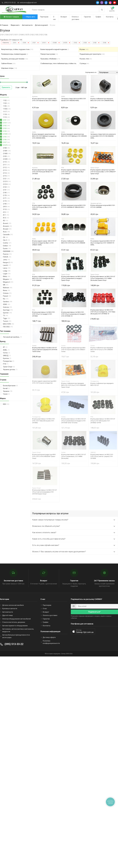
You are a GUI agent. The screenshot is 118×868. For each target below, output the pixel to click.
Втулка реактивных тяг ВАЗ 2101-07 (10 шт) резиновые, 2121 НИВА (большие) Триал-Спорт (103, 278)
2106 (104, 43)
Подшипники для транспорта (92, 54)
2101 (15, 43)
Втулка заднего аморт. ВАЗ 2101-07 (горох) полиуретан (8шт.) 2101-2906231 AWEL (44, 243)
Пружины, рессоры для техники (15, 59)
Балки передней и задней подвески (55, 49)
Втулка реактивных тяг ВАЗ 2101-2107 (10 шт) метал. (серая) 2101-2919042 (102, 456)
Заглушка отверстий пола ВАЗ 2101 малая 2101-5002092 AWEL (74, 100)
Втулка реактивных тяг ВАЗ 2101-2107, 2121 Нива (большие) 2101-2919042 (44, 421)
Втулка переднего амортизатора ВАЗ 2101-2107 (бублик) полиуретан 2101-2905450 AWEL (44, 136)
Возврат (64, 17)
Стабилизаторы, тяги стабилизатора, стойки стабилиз (60, 63)
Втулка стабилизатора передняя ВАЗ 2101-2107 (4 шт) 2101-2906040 (73, 242)
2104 (24, 43)
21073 (65, 43)
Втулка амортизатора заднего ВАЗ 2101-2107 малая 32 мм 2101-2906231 (45, 100)
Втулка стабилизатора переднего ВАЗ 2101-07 (102, 384)
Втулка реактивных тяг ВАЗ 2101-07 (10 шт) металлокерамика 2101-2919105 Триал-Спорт (44, 492)
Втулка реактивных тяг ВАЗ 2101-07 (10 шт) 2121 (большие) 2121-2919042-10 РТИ (103, 421)
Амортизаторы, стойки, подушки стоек (17, 49)
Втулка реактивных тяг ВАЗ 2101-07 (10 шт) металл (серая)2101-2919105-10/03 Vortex (45, 350)
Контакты (110, 17)
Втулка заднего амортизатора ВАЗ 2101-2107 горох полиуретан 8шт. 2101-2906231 (73, 172)
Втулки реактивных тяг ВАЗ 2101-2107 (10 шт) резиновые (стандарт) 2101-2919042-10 (73, 314)
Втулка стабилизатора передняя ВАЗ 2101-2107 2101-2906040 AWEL (102, 100)
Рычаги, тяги (86, 59)
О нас (54, 18)
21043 (55, 43)
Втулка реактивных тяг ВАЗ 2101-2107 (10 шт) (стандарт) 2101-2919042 (44, 314)
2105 (85, 43)
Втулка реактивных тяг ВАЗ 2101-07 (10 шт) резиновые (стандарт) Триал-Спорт (74, 278)
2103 (95, 43)
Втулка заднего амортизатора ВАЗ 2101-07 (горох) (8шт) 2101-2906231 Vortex (73, 350)
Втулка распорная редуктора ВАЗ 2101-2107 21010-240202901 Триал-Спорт (44, 456)
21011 (44, 43)
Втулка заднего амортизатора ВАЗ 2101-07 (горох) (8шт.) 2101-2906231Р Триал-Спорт (103, 172)
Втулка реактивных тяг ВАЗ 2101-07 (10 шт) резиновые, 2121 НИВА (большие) (74, 456)
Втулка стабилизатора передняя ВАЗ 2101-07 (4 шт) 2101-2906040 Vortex (102, 350)
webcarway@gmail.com (28, 3)
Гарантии (87, 17)
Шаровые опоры (9, 68)
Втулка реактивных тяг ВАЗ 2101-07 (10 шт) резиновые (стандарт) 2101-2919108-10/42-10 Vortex (74, 421)
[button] (83, 631)
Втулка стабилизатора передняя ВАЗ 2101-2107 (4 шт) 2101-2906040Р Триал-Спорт (74, 385)
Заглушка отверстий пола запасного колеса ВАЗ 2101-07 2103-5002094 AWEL (103, 136)
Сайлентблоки (8, 63)
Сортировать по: (91, 72)
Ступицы (84, 63)
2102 (75, 43)
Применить (6, 87)
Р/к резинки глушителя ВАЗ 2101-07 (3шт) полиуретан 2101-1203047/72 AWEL (103, 243)
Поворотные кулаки (49, 54)
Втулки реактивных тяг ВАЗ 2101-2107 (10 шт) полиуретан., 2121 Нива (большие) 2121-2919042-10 (103, 312)
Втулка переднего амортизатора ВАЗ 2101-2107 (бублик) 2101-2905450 (74, 135)
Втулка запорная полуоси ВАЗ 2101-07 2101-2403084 (103, 206)
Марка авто (30, 17)
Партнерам (44, 17)
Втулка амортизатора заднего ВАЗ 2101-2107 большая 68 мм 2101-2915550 (44, 172)
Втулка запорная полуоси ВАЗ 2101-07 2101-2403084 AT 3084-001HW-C (74, 206)
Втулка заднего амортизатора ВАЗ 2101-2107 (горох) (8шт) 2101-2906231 (44, 207)
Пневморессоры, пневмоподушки (15, 54)
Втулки (84, 49)
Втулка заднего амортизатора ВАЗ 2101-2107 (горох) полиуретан (44, 382)
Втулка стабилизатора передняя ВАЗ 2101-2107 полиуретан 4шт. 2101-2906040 (43, 278)
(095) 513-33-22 (10, 3)
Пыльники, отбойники (50, 59)
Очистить (6, 43)
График (98, 17)
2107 (34, 43)
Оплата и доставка (75, 18)
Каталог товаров (11, 17)
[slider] (27, 82)
